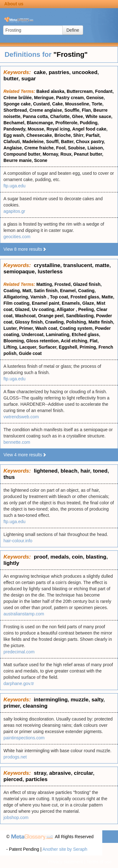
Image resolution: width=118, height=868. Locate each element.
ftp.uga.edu (14, 186)
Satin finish (45, 291)
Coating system (76, 328)
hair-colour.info (18, 541)
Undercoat (33, 335)
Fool (61, 148)
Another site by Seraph (65, 849)
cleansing (35, 706)
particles (37, 779)
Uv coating (43, 309)
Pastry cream (70, 98)
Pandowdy (14, 129)
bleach (69, 471)
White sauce (98, 116)
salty (98, 700)
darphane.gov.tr (19, 683)
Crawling (54, 322)
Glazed (22, 309)
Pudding (89, 123)
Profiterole (66, 123)
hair (85, 471)
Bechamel (14, 123)
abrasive (60, 773)
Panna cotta (35, 116)
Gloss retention (42, 341)
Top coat (59, 297)
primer (12, 706)
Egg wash (14, 135)
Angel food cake (89, 129)
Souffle (72, 110)
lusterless (50, 272)
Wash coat (46, 328)
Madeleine (33, 142)
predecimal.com (19, 652)
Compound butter (22, 154)
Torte (97, 104)
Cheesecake (39, 135)
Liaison (95, 148)
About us (14, 4)
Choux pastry (90, 142)
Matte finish (101, 322)
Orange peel (51, 316)
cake (40, 72)
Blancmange (40, 123)
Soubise (76, 148)
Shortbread (15, 110)
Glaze (88, 303)
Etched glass (85, 335)
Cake (57, 104)
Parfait (93, 135)
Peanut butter (88, 154)
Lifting (10, 347)
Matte (107, 297)
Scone (41, 160)
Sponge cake (17, 104)
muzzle (80, 700)
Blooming (14, 341)
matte (102, 265)
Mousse (36, 129)
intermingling (51, 700)
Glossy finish (29, 322)
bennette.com (17, 442)
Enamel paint (45, 303)
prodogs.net (15, 757)
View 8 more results (25, 249)
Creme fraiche (39, 148)
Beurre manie (17, 160)
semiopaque (19, 272)
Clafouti (12, 142)
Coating (12, 291)
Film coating (16, 303)
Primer (26, 328)
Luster (10, 328)
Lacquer (28, 347)
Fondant (104, 91)
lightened (46, 471)
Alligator (66, 309)
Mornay (50, 154)
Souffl (52, 142)
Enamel (68, 291)
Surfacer (48, 347)
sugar (29, 79)
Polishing (76, 322)
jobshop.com (16, 817)
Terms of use (99, 862)
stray (40, 773)
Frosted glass (85, 297)
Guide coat (30, 353)
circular (84, 773)
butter (11, 79)
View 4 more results (25, 455)
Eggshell (68, 347)
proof (40, 557)
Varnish (39, 297)
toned (100, 471)
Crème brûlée (17, 98)
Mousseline (77, 104)
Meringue (44, 98)
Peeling (86, 309)
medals (60, 557)
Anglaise (13, 148)
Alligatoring (16, 297)
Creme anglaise (46, 110)
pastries (59, 72)
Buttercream (80, 91)
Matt (27, 291)
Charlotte (60, 116)
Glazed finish (87, 284)
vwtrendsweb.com (21, 417)
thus (9, 477)
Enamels (71, 303)
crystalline (47, 265)
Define (73, 30)
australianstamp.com (24, 614)
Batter (67, 142)
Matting (44, 284)
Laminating (58, 335)
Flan (86, 110)
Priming (88, 347)
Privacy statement (65, 862)
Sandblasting (80, 316)
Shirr (78, 135)
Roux (66, 154)
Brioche (63, 135)
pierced (13, 779)
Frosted (62, 284)
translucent (78, 265)
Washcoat (25, 316)
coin (77, 557)
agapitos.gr (14, 211)
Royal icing (58, 129)
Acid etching (74, 341)
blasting (96, 557)
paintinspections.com (24, 738)
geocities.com (17, 237)
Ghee (78, 116)
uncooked (85, 72)
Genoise (95, 98)
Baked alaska (51, 91)
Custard (41, 104)
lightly (11, 563)
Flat (94, 341)
